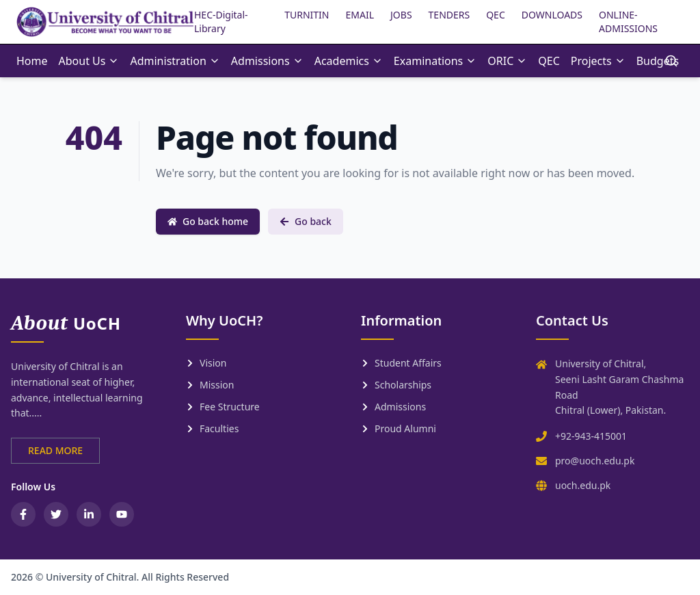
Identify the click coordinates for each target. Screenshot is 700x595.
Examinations (435, 61)
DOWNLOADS (552, 15)
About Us (89, 61)
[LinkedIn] (89, 514)
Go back (306, 221)
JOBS (401, 15)
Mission (210, 385)
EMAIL (360, 15)
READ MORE (55, 450)
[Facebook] (23, 514)
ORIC (507, 61)
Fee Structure (223, 407)
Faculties (212, 428)
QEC (496, 15)
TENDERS (449, 15)
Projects (598, 61)
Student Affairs (401, 363)
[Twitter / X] (56, 514)
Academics (349, 61)
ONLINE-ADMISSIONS (628, 22)
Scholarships (396, 385)
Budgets (658, 61)
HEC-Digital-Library (221, 22)
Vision (206, 363)
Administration (175, 61)
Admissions (267, 61)
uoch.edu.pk (583, 485)
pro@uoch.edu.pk (595, 461)
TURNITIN (307, 15)
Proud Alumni (399, 428)
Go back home (208, 221)
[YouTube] (122, 514)
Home (32, 61)
